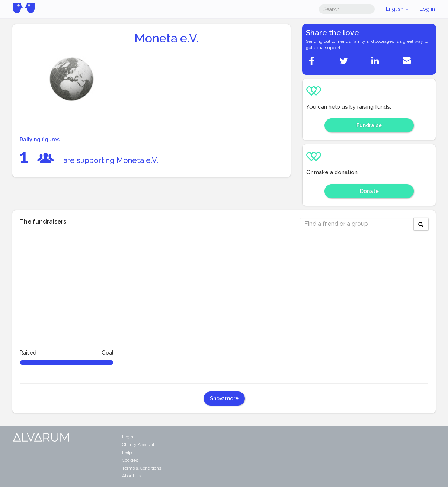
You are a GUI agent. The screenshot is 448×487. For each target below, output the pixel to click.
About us (131, 476)
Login (128, 437)
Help (127, 452)
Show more (224, 398)
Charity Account (138, 445)
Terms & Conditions (142, 468)
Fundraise (369, 125)
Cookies (130, 460)
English (397, 9)
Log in (427, 9)
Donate (369, 191)
